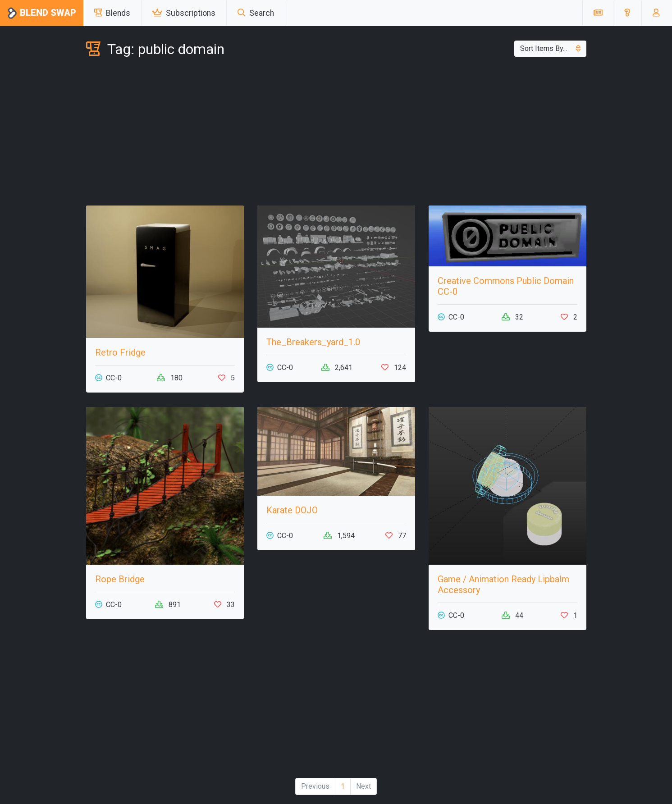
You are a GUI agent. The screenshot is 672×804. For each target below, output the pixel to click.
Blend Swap (42, 13)
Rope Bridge (120, 579)
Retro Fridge (120, 352)
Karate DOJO (292, 510)
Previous (315, 786)
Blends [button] (112, 13)
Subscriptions (184, 13)
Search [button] (256, 13)
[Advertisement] (336, 133)
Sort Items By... (550, 48)
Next (363, 786)
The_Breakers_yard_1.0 (313, 342)
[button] (627, 13)
